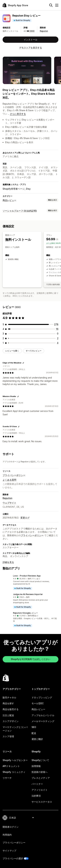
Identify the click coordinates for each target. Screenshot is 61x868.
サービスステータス (42, 802)
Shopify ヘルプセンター (15, 760)
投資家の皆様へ (40, 772)
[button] (30, 582)
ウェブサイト (9, 503)
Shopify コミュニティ (14, 772)
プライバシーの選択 (13, 858)
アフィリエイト (40, 790)
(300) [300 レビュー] (32, 31)
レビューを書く (12, 351)
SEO (34, 727)
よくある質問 (9, 480)
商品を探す (8, 703)
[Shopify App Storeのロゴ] (15, 5)
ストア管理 (8, 736)
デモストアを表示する (31, 48)
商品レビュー (9, 200)
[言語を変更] (21, 818)
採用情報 (36, 766)
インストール (31, 40)
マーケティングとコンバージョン (15, 729)
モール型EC (38, 703)
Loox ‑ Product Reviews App (27, 576)
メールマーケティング (43, 721)
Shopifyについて (40, 760)
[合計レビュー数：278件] (56, 324)
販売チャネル (9, 697)
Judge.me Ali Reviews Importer (28, 594)
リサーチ (7, 778)
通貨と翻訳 (37, 739)
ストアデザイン (11, 721)
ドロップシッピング (42, 697)
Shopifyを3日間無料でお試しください (30, 659)
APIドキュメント (11, 766)
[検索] (51, 5)
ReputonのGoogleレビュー (25, 613)
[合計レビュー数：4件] (58, 343)
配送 (34, 733)
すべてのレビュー (34, 351)
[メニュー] (57, 5)
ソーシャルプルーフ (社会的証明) (20, 211)
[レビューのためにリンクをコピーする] (23, 363)
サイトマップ (9, 851)
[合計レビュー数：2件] (58, 338)
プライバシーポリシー (14, 475)
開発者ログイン (11, 827)
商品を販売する (11, 709)
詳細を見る (8, 562)
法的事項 (36, 796)
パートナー (37, 784)
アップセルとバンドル (43, 715)
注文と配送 (8, 715)
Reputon (44, 31)
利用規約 (7, 835)
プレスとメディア (41, 778)
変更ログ (25, 518)
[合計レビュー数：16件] (57, 329)
